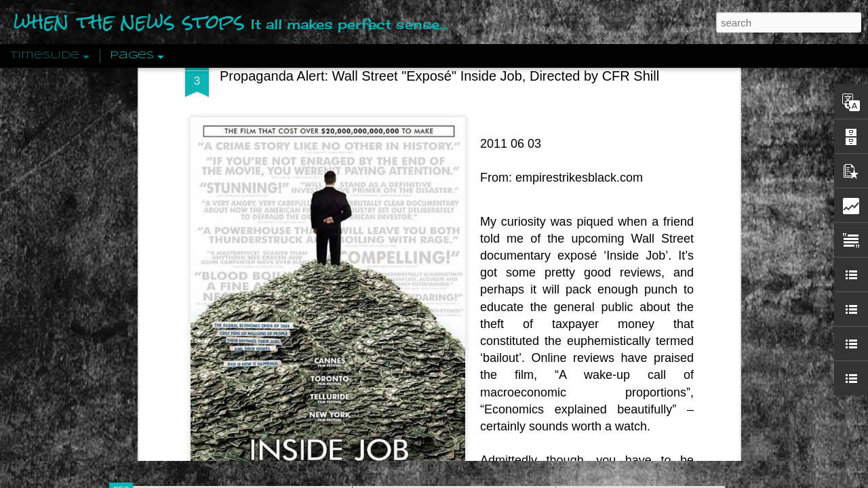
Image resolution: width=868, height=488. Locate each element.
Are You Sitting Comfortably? (441, 347)
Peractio (170, 315)
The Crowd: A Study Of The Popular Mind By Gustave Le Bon (696, 337)
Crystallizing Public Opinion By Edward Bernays (667, 313)
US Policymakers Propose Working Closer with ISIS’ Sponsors (698, 408)
